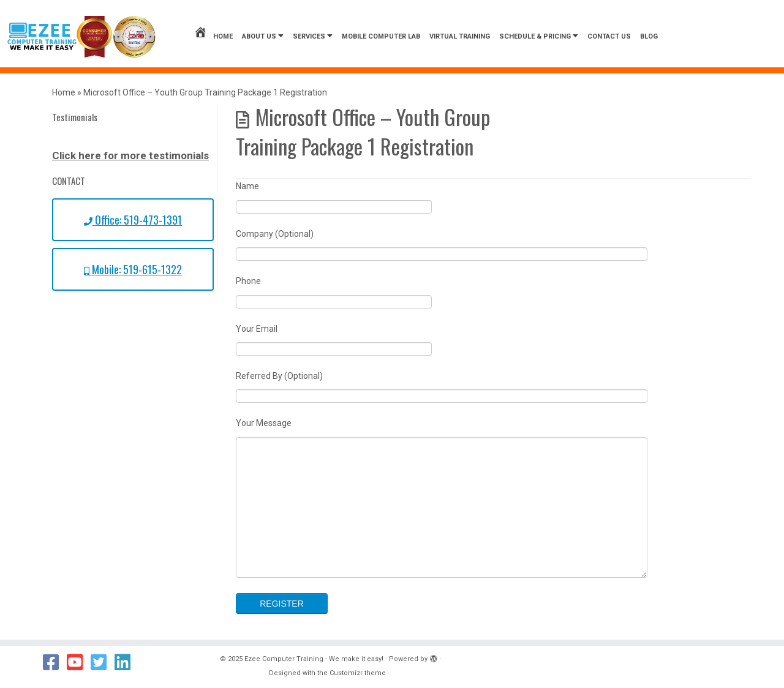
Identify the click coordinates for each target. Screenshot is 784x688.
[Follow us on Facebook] (55, 662)
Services (313, 36)
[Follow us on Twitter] (103, 662)
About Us (263, 36)
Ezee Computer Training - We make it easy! (314, 659)
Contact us (609, 36)
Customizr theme (358, 673)
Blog (649, 36)
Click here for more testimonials (130, 155)
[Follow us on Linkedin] (126, 662)
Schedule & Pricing (539, 36)
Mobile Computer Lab (381, 36)
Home (213, 36)
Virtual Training (460, 36)
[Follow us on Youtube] (79, 662)
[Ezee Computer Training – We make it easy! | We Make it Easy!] (81, 37)
